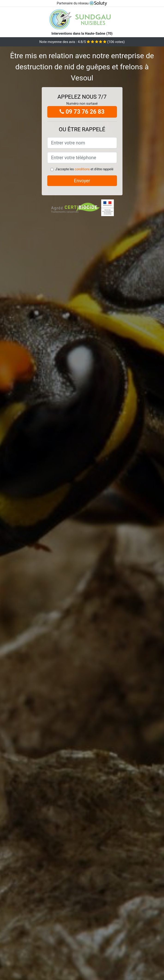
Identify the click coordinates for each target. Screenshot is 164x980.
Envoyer (82, 181)
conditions (82, 169)
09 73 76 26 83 (82, 112)
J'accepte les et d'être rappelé (84, 169)
